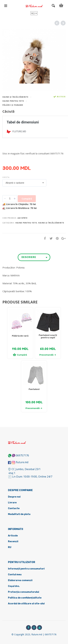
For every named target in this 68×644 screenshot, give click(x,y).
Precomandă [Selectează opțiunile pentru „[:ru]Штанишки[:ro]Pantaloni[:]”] (34, 408)
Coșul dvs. (14, 586)
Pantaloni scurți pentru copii (48, 336)
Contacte (14, 508)
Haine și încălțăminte (15, 97)
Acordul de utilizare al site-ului (26, 604)
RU (10, 547)
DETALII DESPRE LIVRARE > (18, 160)
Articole (13, 536)
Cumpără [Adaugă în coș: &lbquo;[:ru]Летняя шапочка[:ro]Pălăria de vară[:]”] (20, 355)
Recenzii (13, 541)
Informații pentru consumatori (26, 569)
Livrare (12, 503)
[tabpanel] (20, 322)
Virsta (6, 177)
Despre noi (14, 497)
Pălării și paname (13, 105)
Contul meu (15, 575)
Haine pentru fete (13, 101)
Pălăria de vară (20, 336)
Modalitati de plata (19, 514)
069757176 (22, 455)
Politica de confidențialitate (25, 598)
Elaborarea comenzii (20, 580)
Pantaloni (34, 389)
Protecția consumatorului (24, 592)
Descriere (29, 257)
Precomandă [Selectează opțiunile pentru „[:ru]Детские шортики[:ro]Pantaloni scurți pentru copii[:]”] (48, 355)
